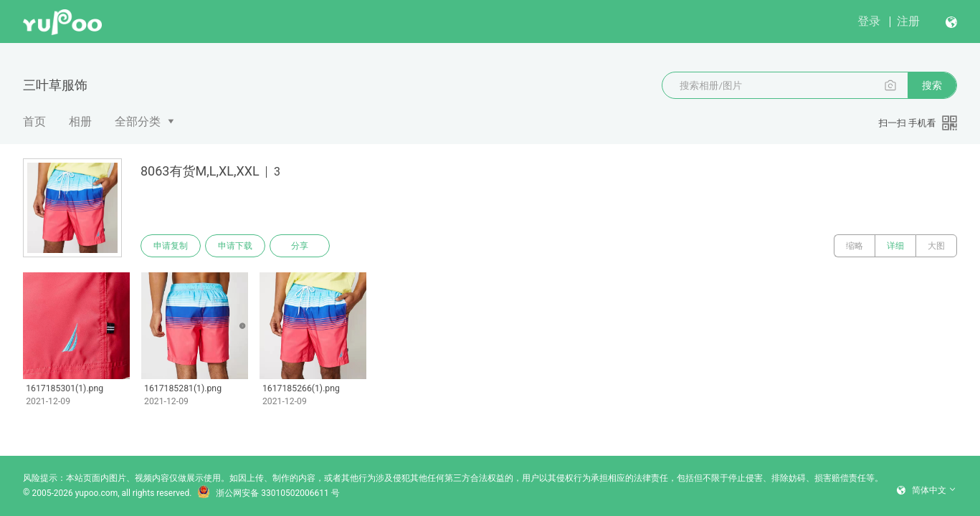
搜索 (932, 85)
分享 (300, 246)
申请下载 (235, 246)
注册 (908, 21)
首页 (34, 121)
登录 (869, 21)
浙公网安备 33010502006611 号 (268, 493)
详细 (895, 246)
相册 (80, 121)
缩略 (855, 246)
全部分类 (138, 121)
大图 (936, 246)
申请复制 (171, 246)
